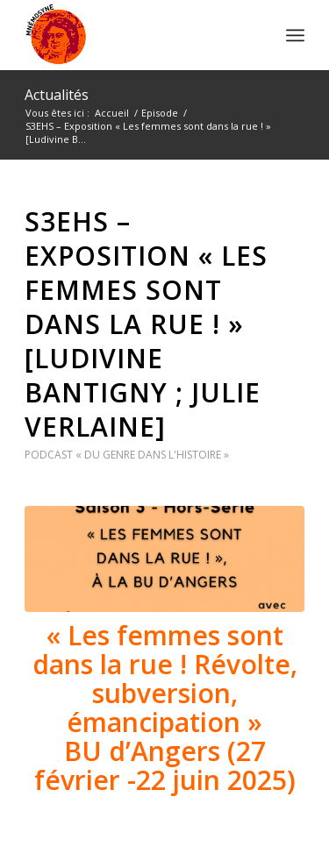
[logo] (136, 35)
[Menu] (295, 35)
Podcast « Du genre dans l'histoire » (127, 455)
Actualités (57, 95)
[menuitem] (295, 35)
